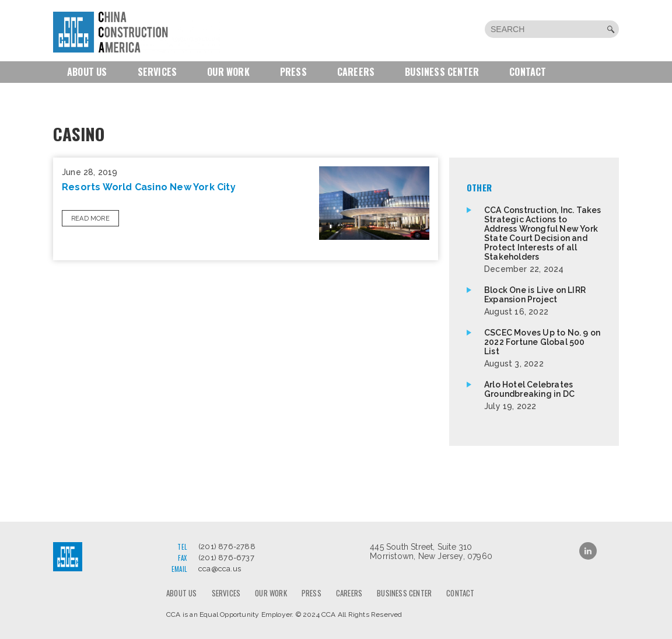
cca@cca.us (220, 569)
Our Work (228, 72)
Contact (528, 72)
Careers (356, 72)
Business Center (442, 72)
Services (157, 72)
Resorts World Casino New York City (149, 187)
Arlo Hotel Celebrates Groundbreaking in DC (543, 395)
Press (293, 72)
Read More (90, 219)
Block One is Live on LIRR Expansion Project (543, 301)
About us (87, 72)
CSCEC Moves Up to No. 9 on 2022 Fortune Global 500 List (543, 348)
